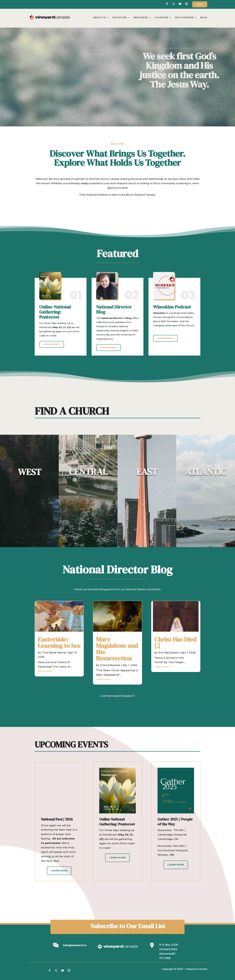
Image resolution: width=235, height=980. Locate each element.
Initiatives (120, 18)
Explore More (51, 344)
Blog (204, 18)
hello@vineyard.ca (75, 945)
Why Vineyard (184, 18)
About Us (99, 18)
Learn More (59, 871)
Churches (161, 18)
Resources (141, 18)
